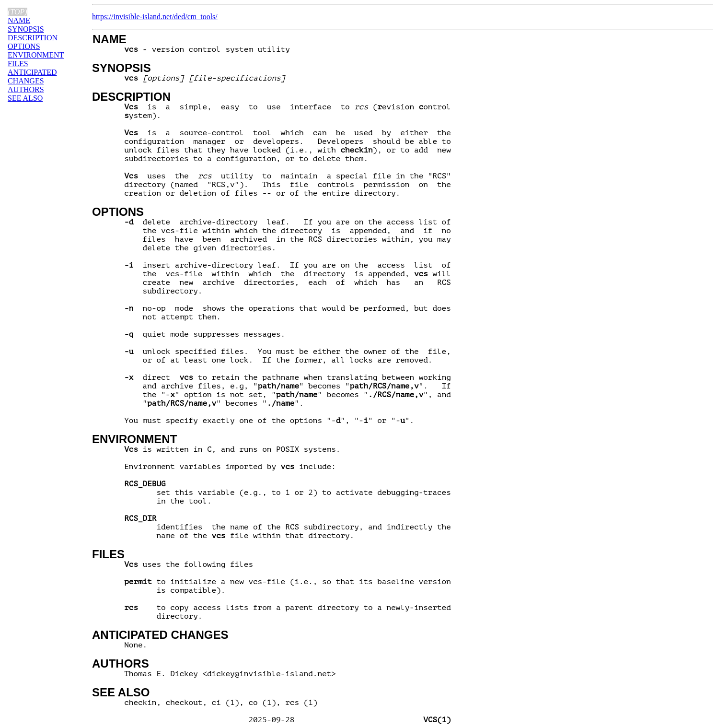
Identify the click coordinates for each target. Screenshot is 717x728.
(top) (17, 12)
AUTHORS (121, 663)
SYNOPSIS (121, 68)
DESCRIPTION (131, 97)
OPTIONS (118, 212)
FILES (108, 554)
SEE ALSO (121, 692)
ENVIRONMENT (134, 439)
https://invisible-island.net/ (133, 17)
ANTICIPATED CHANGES (160, 635)
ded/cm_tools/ (196, 17)
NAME (110, 39)
